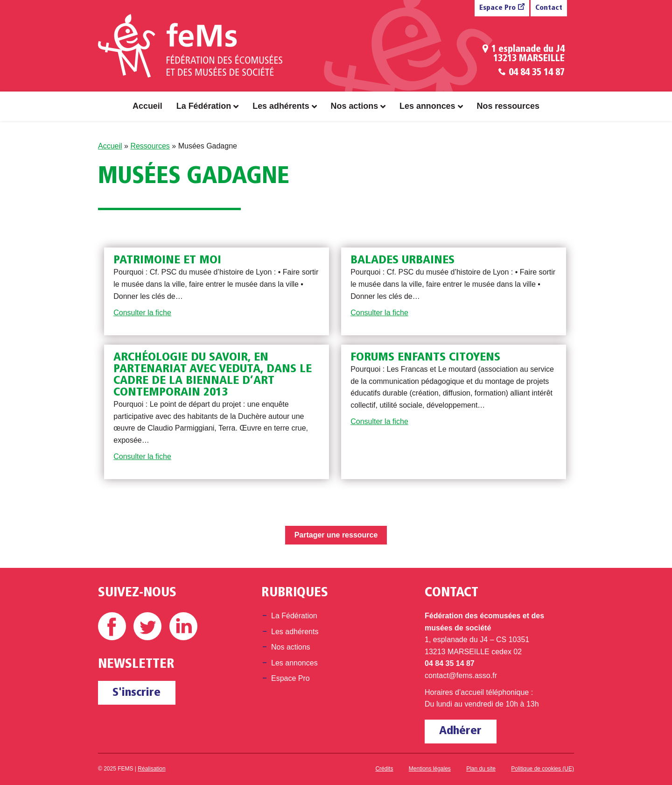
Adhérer (460, 731)
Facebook (112, 626)
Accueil (147, 106)
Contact (549, 8)
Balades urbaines (402, 260)
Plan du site (481, 769)
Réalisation (151, 769)
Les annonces (427, 106)
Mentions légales (430, 769)
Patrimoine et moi (167, 260)
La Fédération (204, 106)
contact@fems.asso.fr (461, 675)
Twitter (147, 626)
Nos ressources (508, 106)
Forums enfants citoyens (425, 357)
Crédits (384, 769)
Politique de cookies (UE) (542, 769)
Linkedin (183, 626)
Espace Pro (497, 8)
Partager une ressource (336, 535)
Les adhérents (281, 106)
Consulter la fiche (142, 313)
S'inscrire (136, 693)
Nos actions (355, 106)
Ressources (150, 146)
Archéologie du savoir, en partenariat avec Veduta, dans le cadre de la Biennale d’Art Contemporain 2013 (213, 375)
